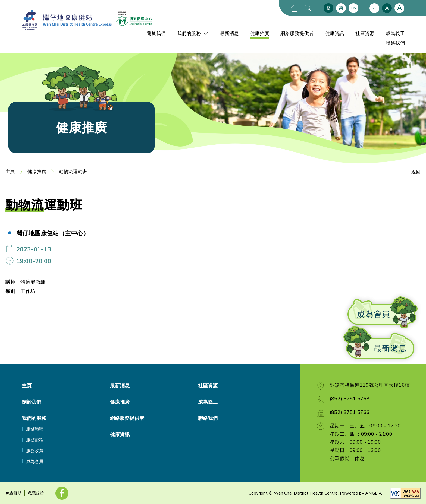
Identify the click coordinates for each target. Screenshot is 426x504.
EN (353, 8)
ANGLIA (374, 493)
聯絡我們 (395, 43)
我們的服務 (193, 34)
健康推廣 (260, 34)
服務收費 (35, 451)
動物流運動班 (73, 172)
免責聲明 (14, 493)
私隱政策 (36, 493)
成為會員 (35, 462)
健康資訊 (335, 34)
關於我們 (156, 34)
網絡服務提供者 (297, 34)
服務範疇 (35, 429)
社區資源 (365, 34)
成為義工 (395, 34)
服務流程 (35, 440)
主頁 (10, 172)
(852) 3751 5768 (350, 399)
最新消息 (229, 34)
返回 (416, 172)
